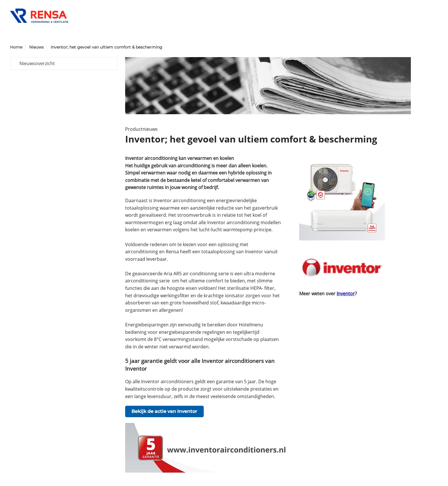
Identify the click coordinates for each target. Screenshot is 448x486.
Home (16, 47)
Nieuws (36, 47)
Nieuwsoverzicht (37, 63)
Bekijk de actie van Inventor (164, 411)
